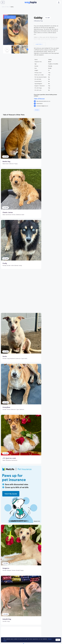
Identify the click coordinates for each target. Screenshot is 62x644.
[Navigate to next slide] (27, 49)
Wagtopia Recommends (53, 631)
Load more (39, 44)
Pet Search (52, 622)
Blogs (51, 628)
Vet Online (52, 625)
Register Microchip (27, 627)
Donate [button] (37, 110)
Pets (8, 7)
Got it (58, 641)
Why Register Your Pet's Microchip (27, 623)
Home (3, 7)
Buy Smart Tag (40, 622)
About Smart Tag (40, 630)
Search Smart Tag (41, 628)
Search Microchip (27, 629)
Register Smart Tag (41, 625)
